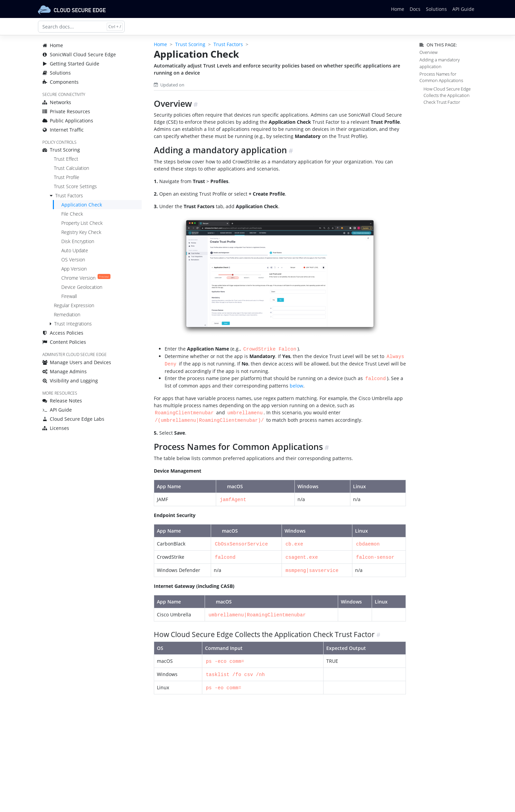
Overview (428, 52)
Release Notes (62, 401)
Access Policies (63, 333)
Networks (57, 102)
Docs (415, 9)
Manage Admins (65, 371)
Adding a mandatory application (440, 63)
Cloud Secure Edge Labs (73, 419)
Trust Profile (67, 177)
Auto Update (75, 250)
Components (60, 82)
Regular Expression (74, 305)
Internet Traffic (63, 130)
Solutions (436, 9)
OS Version (73, 260)
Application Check (82, 205)
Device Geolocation (82, 287)
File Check (72, 214)
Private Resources (66, 111)
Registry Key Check (81, 232)
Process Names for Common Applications (441, 77)
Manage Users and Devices (77, 362)
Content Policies (64, 342)
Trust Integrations (73, 324)
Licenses (56, 428)
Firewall (69, 296)
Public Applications (68, 121)
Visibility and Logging (70, 381)
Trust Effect (66, 159)
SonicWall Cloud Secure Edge (79, 54)
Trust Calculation (71, 168)
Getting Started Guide (71, 64)
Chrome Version (86, 278)
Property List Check (82, 223)
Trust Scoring (61, 150)
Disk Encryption (78, 241)
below (296, 384)
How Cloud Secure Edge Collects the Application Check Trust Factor (447, 95)
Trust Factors (69, 195)
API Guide (463, 9)
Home (398, 9)
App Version (74, 269)
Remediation (67, 314)
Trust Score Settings (75, 186)
